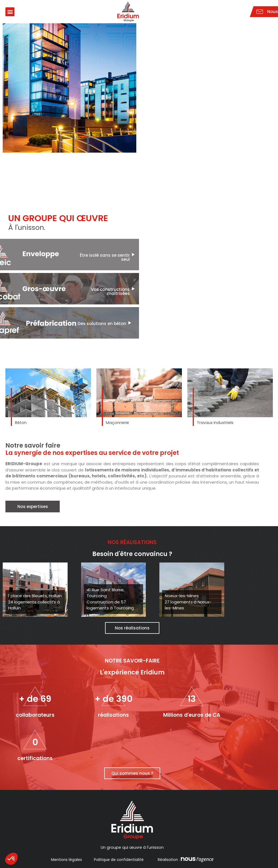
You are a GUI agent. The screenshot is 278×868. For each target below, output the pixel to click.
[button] (10, 12)
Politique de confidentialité (119, 860)
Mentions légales (67, 860)
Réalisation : (185, 860)
